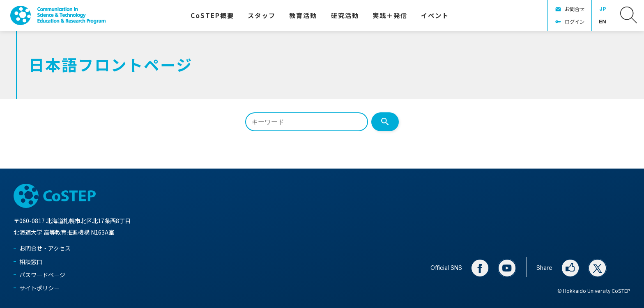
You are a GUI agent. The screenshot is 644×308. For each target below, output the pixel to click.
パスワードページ (42, 275)
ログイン (575, 22)
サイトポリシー (39, 288)
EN (603, 22)
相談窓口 (31, 262)
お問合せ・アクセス (45, 248)
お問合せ (575, 9)
